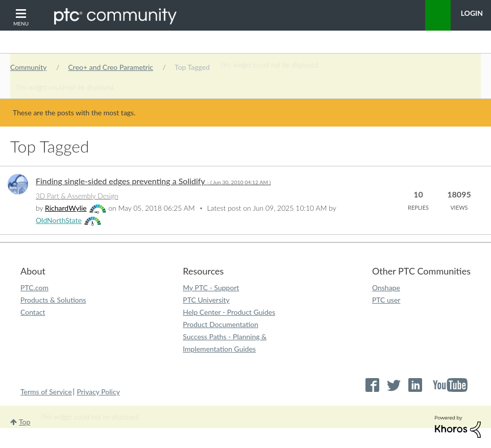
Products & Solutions (53, 300)
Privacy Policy (98, 392)
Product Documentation (220, 324)
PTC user (386, 300)
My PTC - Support (211, 288)
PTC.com (34, 288)
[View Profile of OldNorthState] (59, 220)
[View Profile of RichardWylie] (66, 208)
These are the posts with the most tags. (74, 113)
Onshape (386, 288)
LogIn (472, 13)
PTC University (206, 300)
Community (28, 67)
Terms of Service (46, 392)
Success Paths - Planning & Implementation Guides (225, 343)
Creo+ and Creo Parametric (111, 67)
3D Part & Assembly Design (77, 196)
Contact (33, 312)
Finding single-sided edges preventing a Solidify (153, 181)
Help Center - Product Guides (229, 312)
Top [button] (24, 422)
